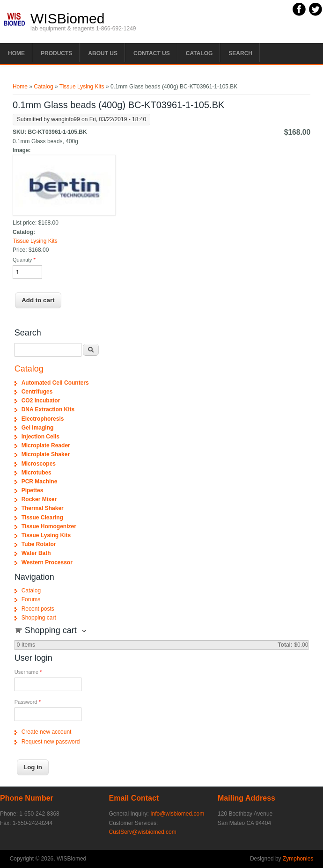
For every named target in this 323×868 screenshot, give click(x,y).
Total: (285, 645)
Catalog (199, 53)
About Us (103, 53)
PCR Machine (40, 481)
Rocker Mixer (39, 499)
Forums (31, 599)
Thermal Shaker (43, 508)
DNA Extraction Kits (48, 409)
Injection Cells (40, 437)
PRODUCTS (56, 53)
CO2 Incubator (41, 401)
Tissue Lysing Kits (82, 87)
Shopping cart (39, 618)
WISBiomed (67, 19)
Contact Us (152, 53)
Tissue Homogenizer (49, 526)
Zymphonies (298, 859)
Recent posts (38, 609)
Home (16, 53)
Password (28, 702)
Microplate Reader (46, 445)
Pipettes (33, 490)
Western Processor (47, 562)
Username (28, 672)
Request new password (51, 742)
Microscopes (39, 464)
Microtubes (37, 473)
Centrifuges (37, 392)
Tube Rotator (39, 544)
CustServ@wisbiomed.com (143, 832)
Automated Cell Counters (55, 383)
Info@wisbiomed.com (177, 814)
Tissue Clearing (42, 518)
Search (240, 53)
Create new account (47, 732)
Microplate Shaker (46, 454)
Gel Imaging (38, 428)
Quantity (24, 260)
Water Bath (36, 553)
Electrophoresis (43, 419)
